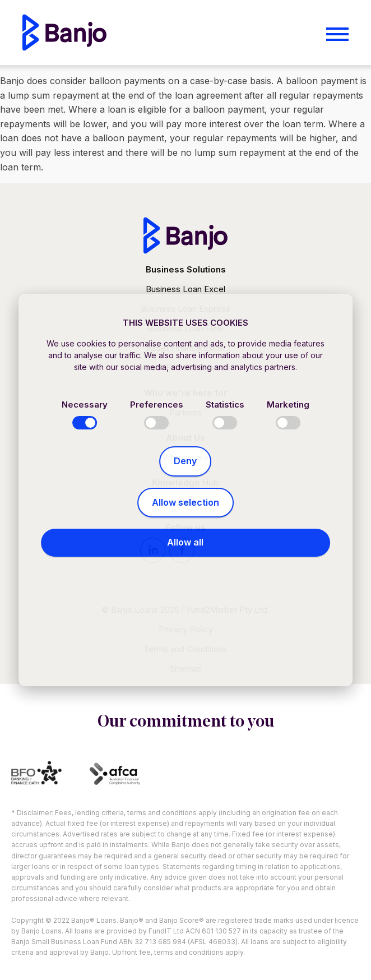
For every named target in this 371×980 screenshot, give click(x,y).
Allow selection (186, 502)
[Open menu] (337, 34)
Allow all (185, 542)
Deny (185, 461)
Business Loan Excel (186, 289)
